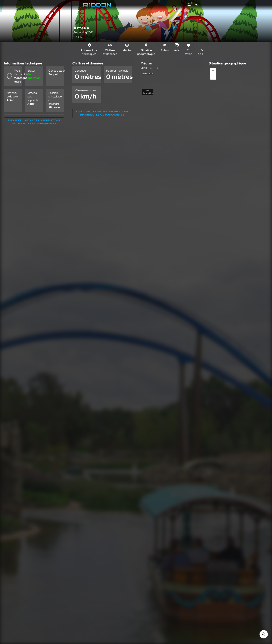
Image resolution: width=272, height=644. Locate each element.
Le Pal (78, 37)
